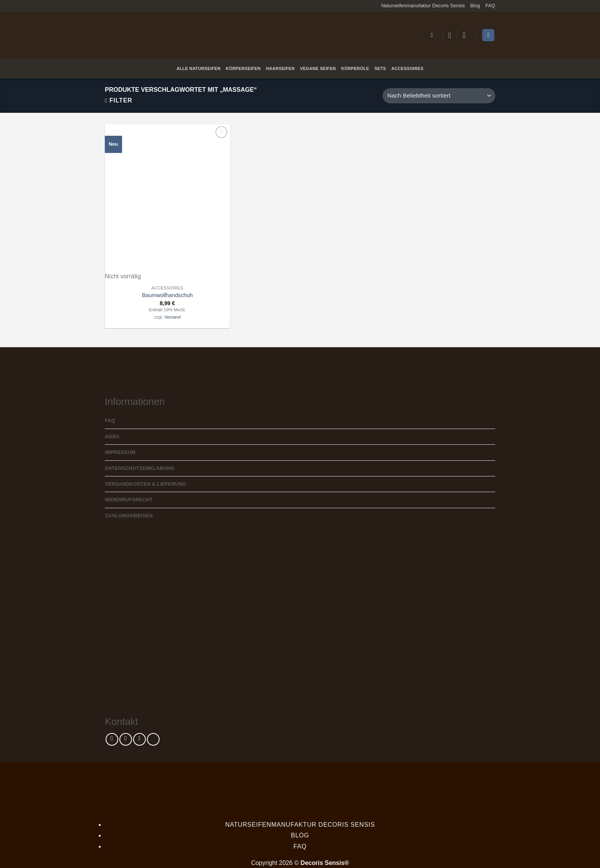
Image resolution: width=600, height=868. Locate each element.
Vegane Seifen (318, 68)
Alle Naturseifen (198, 68)
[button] (434, 35)
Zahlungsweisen (129, 516)
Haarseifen (280, 68)
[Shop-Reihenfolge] (439, 96)
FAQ (490, 6)
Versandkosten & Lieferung (146, 484)
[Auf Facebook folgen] (112, 739)
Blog (475, 6)
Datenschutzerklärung (140, 468)
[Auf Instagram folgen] (126, 739)
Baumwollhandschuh (167, 295)
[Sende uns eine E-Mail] (139, 739)
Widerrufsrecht (129, 500)
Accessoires (408, 68)
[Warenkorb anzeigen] (488, 35)
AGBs (112, 436)
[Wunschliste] (450, 35)
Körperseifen (243, 68)
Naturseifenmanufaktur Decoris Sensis (423, 6)
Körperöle (355, 68)
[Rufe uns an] (153, 739)
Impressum (120, 452)
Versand (173, 317)
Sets (380, 68)
